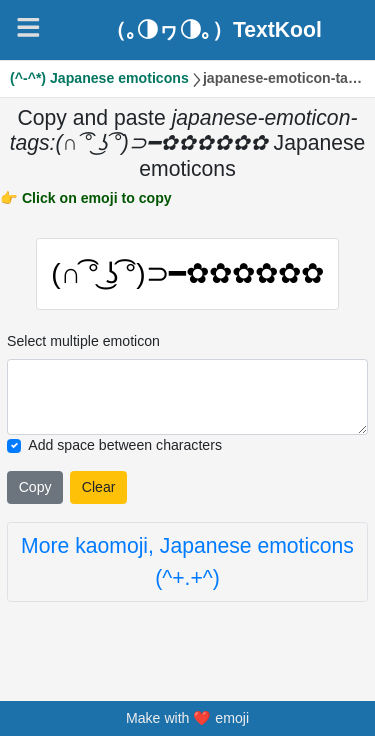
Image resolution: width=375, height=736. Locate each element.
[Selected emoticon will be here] (187, 398)
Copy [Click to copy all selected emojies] (35, 487)
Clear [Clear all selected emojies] (99, 487)
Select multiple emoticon (83, 341)
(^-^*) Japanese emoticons (99, 78)
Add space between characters (125, 446)
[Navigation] (28, 27)
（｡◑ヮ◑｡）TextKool (213, 29)
